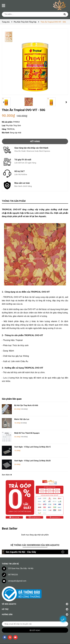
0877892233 (13, 565)
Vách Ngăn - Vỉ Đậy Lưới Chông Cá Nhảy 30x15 (32, 441)
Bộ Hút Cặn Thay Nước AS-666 (26, 405)
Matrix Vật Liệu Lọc (22, 417)
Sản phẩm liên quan (12, 399)
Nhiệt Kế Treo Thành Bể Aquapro (27, 429)
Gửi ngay (36, 621)
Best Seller (10, 519)
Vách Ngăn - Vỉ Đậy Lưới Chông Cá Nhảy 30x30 (32, 453)
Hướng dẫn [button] (35, 605)
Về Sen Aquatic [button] (35, 594)
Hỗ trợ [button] (35, 600)
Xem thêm (7, 465)
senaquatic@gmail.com (17, 571)
